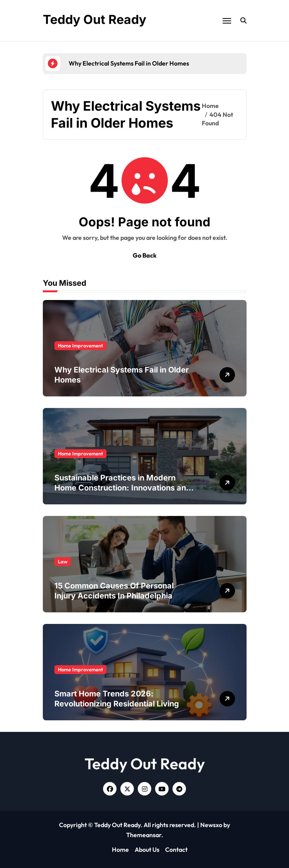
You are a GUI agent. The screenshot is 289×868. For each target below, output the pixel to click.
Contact (176, 849)
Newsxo (211, 825)
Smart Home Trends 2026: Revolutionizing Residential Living (117, 699)
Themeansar (144, 835)
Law (63, 561)
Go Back (145, 255)
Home (120, 849)
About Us (147, 849)
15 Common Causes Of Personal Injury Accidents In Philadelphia (114, 591)
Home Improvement (80, 346)
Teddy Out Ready (95, 19)
